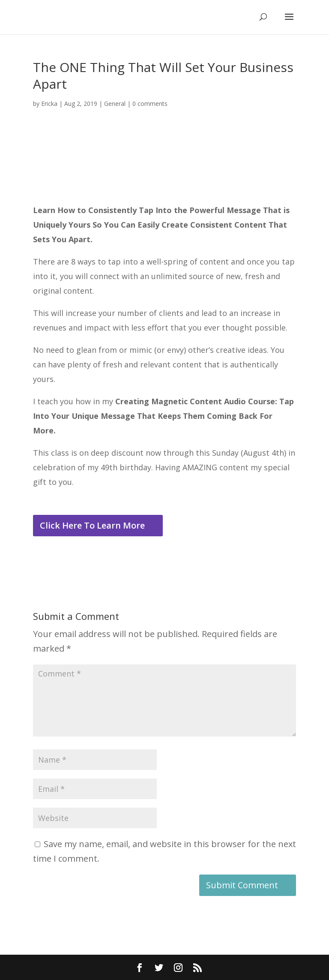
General (115, 104)
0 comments (150, 104)
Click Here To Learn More (92, 525)
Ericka (49, 104)
